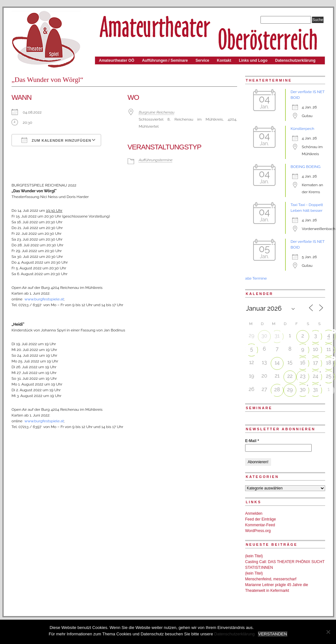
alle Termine (256, 278)
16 (303, 363)
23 (303, 376)
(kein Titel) (254, 556)
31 (277, 336)
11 (329, 349)
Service (202, 60)
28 (277, 390)
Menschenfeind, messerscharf (271, 579)
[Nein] (328, 632)
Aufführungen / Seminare (165, 60)
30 (264, 336)
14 (277, 363)
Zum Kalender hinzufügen (56, 140)
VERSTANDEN (273, 634)
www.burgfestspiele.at (44, 299)
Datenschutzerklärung (295, 60)
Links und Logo (253, 60)
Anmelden (254, 513)
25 (328, 376)
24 (315, 376)
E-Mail (252, 441)
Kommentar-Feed (260, 525)
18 (329, 363)
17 (315, 363)
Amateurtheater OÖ (117, 60)
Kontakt (224, 60)
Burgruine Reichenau (157, 112)
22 (290, 376)
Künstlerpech (302, 129)
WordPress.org (258, 531)
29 (290, 390)
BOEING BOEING (305, 167)
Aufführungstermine (156, 160)
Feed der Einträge (260, 519)
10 (316, 349)
